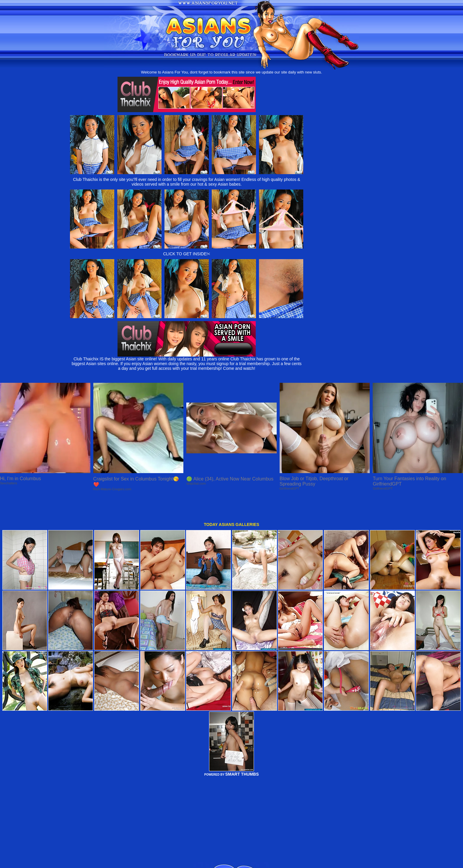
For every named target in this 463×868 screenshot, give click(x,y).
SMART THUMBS (242, 752)
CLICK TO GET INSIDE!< (186, 254)
